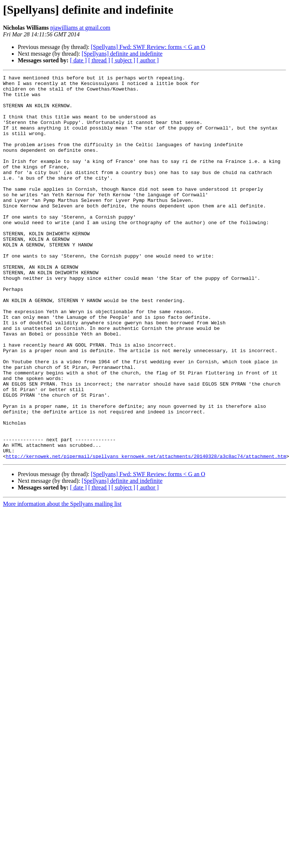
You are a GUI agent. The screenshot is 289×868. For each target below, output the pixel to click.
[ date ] (78, 60)
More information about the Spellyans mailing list (62, 581)
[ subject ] (123, 60)
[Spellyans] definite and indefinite (122, 54)
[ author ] (148, 60)
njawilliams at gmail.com (80, 28)
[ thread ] (99, 60)
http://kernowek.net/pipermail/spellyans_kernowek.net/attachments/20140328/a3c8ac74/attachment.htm (146, 533)
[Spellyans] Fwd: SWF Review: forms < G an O (148, 47)
